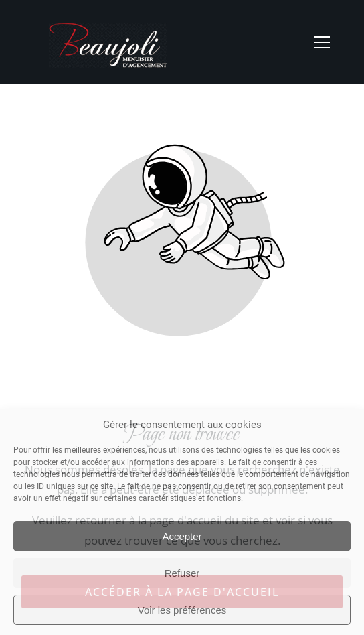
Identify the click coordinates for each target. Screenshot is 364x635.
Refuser (182, 573)
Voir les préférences (182, 610)
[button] (322, 42)
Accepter (182, 536)
